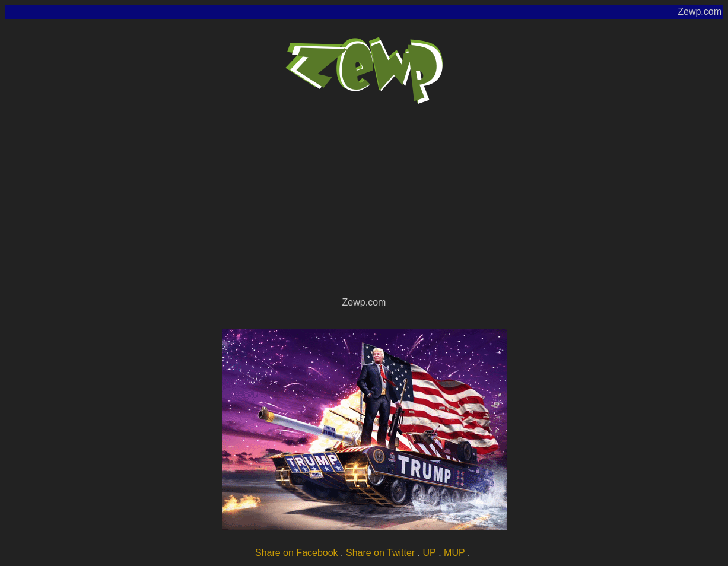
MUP (454, 553)
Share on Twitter (380, 553)
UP (430, 553)
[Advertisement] (364, 205)
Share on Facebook (297, 553)
